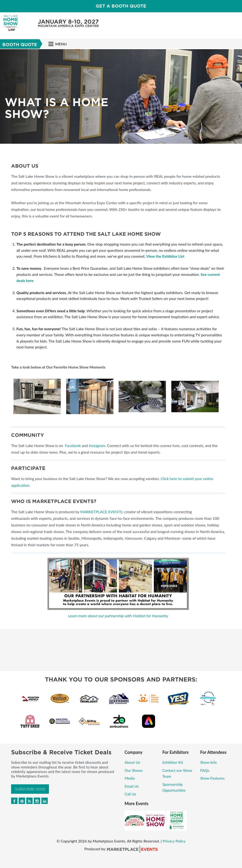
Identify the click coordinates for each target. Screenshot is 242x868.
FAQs (205, 770)
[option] (121, 96)
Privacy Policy (174, 841)
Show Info (208, 762)
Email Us (132, 786)
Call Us (130, 794)
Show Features (212, 778)
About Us (132, 762)
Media (130, 778)
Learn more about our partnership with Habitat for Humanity (118, 616)
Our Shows (134, 770)
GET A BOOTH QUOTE (121, 6)
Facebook (73, 445)
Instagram (97, 445)
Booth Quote (20, 45)
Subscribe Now (30, 789)
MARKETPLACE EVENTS (101, 512)
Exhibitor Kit (173, 762)
